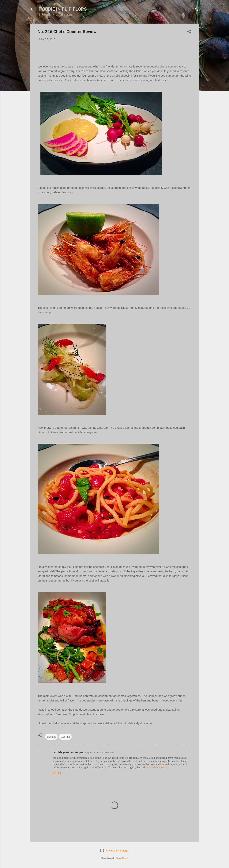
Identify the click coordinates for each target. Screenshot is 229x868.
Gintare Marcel (122, 858)
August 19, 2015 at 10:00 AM (99, 752)
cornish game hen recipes (68, 752)
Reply (57, 773)
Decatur (51, 737)
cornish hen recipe (158, 767)
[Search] (197, 10)
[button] (189, 32)
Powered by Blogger (114, 851)
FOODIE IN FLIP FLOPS (63, 9)
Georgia (65, 737)
